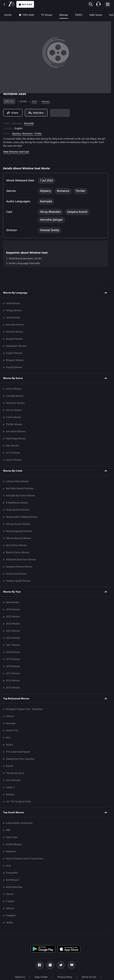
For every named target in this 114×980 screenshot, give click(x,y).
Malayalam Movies (16, 346)
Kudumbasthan (14, 887)
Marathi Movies (15, 332)
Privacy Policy (65, 977)
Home (7, 15)
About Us (20, 977)
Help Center (41, 977)
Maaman (11, 852)
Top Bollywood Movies (16, 699)
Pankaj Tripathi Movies (18, 581)
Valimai (10, 908)
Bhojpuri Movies (15, 360)
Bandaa (10, 794)
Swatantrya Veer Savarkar (20, 759)
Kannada (29, 123)
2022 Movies (13, 638)
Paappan (11, 915)
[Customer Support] (98, 4)
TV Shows (46, 15)
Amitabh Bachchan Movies (21, 496)
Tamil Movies (13, 318)
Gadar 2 (10, 787)
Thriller (38, 134)
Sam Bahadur (13, 780)
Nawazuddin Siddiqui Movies (22, 517)
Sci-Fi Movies (13, 453)
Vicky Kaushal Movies (18, 510)
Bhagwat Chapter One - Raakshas (24, 709)
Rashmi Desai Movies (18, 552)
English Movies (14, 353)
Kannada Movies (15, 325)
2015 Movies (13, 688)
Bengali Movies (14, 339)
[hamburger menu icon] (108, 4)
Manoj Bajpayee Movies (19, 531)
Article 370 (12, 731)
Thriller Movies (14, 424)
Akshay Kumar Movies (18, 524)
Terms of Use (89, 977)
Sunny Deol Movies (16, 574)
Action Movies (14, 389)
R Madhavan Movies (17, 503)
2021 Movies (13, 645)
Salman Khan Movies (17, 481)
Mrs (8, 738)
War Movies (12, 446)
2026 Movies (13, 610)
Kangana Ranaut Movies (19, 567)
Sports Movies (14, 460)
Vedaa (9, 745)
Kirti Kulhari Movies (16, 545)
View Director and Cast (16, 152)
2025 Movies (13, 617)
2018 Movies (13, 666)
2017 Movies (13, 673)
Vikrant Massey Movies (19, 538)
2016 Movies (13, 681)
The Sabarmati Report (18, 752)
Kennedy (11, 723)
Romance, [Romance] (28, 134)
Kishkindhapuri (14, 844)
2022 (34, 102)
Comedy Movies (15, 396)
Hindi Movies (13, 303)
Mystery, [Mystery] (17, 134)
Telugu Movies (14, 310)
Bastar (10, 766)
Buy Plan (25, 4)
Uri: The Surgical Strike (18, 802)
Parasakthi (12, 873)
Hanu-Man (12, 837)
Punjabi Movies (14, 367)
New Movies (13, 602)
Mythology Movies (16, 439)
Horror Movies (14, 410)
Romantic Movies (15, 403)
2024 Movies (13, 624)
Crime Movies (14, 417)
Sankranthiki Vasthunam (19, 823)
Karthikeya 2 (13, 880)
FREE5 (78, 15)
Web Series (95, 15)
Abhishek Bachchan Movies (21, 560)
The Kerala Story (15, 773)
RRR (8, 830)
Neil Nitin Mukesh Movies (20, 489)
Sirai (8, 866)
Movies (63, 15)
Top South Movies (14, 812)
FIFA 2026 (26, 15)
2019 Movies (13, 659)
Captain (10, 901)
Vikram (10, 894)
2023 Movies (13, 631)
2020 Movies (13, 652)
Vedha (9, 923)
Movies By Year (12, 592)
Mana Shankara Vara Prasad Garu (25, 859)
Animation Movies (16, 431)
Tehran (10, 716)
